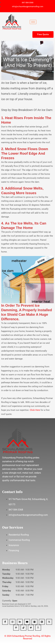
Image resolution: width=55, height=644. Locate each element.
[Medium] (34, 622)
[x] (49, 622)
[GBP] (38, 628)
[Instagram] (12, 622)
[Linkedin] (20, 622)
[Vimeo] (31, 628)
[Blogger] (42, 622)
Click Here (35, 410)
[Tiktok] (23, 628)
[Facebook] (5, 622)
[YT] (27, 622)
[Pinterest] (16, 628)
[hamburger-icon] (33, 22)
